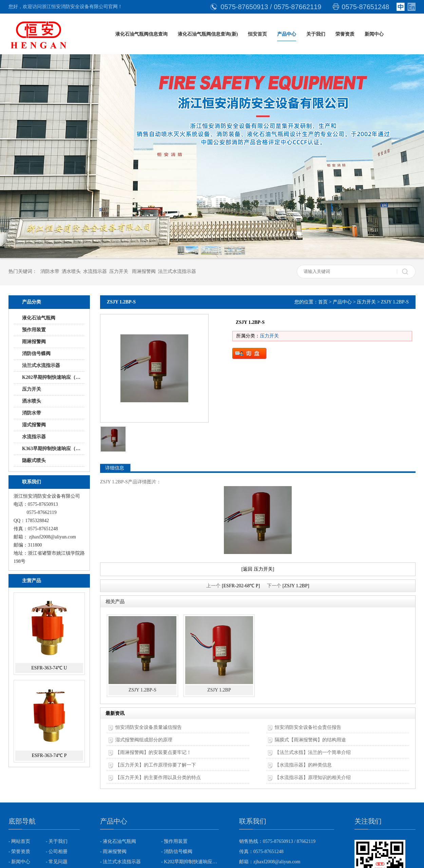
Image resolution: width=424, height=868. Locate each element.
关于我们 (316, 34)
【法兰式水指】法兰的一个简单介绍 (313, 752)
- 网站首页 (19, 841)
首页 (323, 302)
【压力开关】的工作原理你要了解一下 (156, 765)
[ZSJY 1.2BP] (296, 586)
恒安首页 (257, 34)
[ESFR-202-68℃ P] (241, 586)
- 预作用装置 (174, 841)
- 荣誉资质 (19, 852)
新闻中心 (374, 34)
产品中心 (287, 34)
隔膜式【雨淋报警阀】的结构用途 (310, 740)
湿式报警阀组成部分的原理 (144, 740)
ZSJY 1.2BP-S (142, 690)
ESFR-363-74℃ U (49, 668)
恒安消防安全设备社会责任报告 (308, 727)
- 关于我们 (57, 841)
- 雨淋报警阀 (113, 852)
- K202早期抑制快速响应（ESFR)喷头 (190, 862)
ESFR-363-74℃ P (49, 755)
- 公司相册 (57, 852)
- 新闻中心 (19, 862)
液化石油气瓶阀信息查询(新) (208, 34)
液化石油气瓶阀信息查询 (141, 34)
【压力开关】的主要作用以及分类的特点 (158, 778)
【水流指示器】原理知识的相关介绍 (313, 778)
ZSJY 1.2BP (219, 690)
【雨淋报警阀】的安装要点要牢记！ (153, 752)
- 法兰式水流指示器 (120, 862)
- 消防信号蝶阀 (177, 852)
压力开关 (366, 302)
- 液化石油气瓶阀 (118, 841)
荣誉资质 (345, 34)
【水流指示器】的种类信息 (303, 765)
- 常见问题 (57, 862)
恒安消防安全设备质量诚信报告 (149, 727)
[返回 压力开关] (258, 569)
